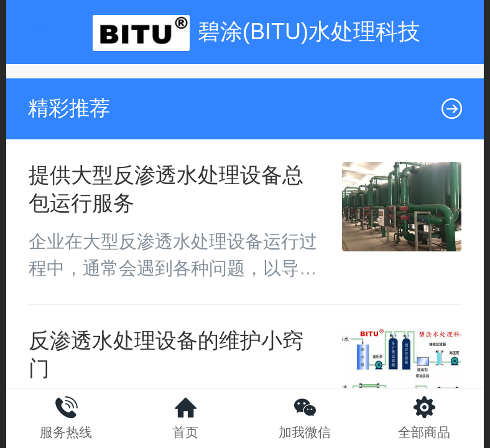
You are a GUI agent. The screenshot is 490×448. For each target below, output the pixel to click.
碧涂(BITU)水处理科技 (309, 31)
